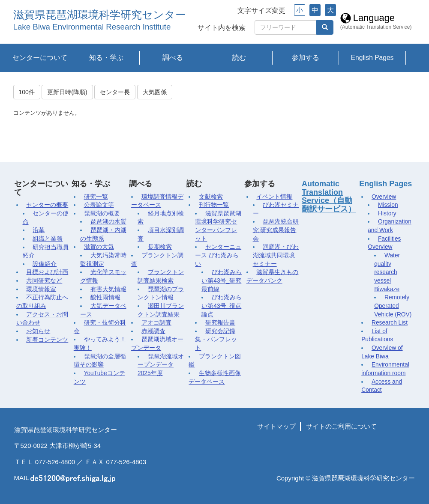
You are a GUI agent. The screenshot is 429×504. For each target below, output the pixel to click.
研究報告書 (220, 323)
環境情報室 (41, 289)
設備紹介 (45, 264)
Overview (384, 197)
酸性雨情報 (105, 297)
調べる (173, 58)
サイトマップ (276, 426)
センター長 (115, 92)
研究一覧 (96, 197)
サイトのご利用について (341, 426)
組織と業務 (48, 239)
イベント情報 (274, 197)
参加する (306, 58)
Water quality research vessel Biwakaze (387, 272)
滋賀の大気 (99, 247)
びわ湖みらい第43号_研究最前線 (222, 280)
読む (239, 58)
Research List (390, 323)
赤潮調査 (153, 331)
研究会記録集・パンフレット (216, 340)
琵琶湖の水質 (108, 222)
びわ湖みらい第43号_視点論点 (222, 306)
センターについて (40, 58)
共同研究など (44, 281)
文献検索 (211, 197)
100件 (27, 92)
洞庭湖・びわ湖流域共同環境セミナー (276, 255)
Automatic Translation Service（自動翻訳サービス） (329, 196)
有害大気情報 (108, 289)
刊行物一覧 (214, 205)
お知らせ (38, 331)
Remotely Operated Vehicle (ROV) (393, 306)
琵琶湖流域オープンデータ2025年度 (161, 365)
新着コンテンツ (47, 340)
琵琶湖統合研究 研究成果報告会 (276, 230)
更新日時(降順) (67, 92)
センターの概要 (47, 205)
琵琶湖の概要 (102, 213)
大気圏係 (155, 92)
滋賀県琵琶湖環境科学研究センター (100, 15)
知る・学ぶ (106, 58)
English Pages (372, 58)
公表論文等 (99, 205)
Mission (388, 205)
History (387, 213)
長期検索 (160, 247)
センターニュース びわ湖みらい (218, 255)
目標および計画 (47, 272)
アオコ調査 (156, 323)
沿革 (39, 230)
